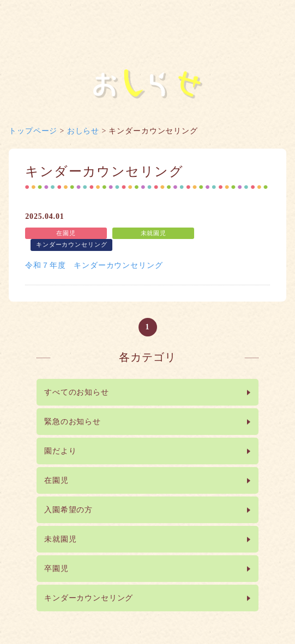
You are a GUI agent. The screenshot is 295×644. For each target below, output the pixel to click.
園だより (60, 451)
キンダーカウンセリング (89, 598)
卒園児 (56, 569)
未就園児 (60, 539)
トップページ (33, 131)
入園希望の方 (68, 510)
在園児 (56, 480)
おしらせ (83, 131)
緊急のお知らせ (73, 422)
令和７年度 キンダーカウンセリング (94, 265)
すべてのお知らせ (77, 392)
